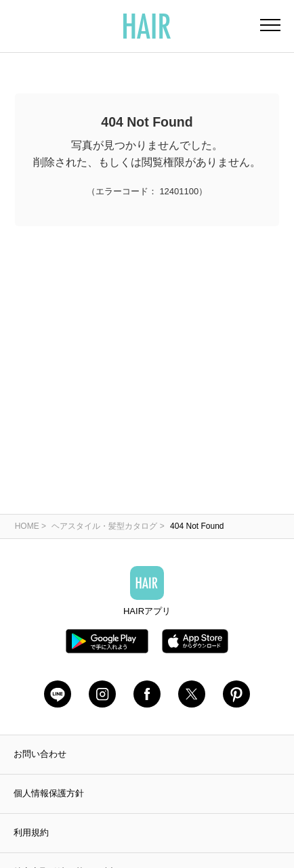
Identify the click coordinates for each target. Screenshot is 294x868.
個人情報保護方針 (49, 793)
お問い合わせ (40, 754)
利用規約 (31, 832)
